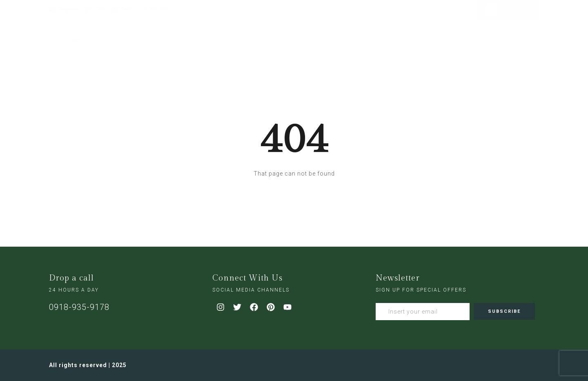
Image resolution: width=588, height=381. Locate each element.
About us (218, 36)
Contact (428, 36)
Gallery (388, 36)
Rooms (260, 36)
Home (178, 36)
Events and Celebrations (324, 36)
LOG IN (509, 14)
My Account (516, 7)
